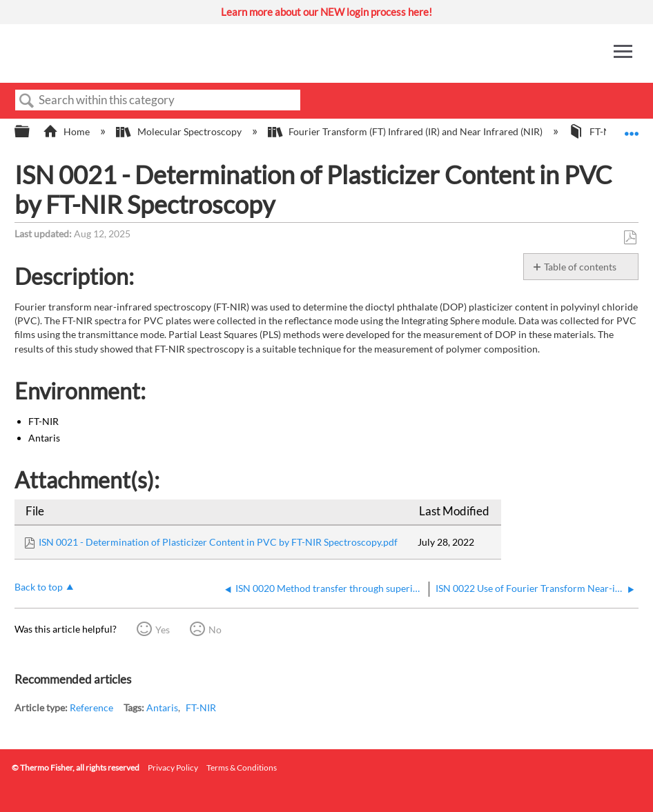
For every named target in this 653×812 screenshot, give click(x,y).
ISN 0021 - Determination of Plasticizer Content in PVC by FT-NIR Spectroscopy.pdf (218, 542)
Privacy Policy (173, 768)
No (215, 630)
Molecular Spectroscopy (179, 131)
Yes (163, 630)
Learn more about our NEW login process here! (326, 12)
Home (67, 131)
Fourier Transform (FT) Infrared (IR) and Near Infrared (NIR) (406, 131)
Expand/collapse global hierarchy (31, 132)
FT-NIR (201, 707)
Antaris (162, 707)
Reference (91, 707)
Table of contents (580, 267)
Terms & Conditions (242, 768)
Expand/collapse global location (632, 127)
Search (27, 101)
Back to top (39, 587)
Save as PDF (630, 238)
